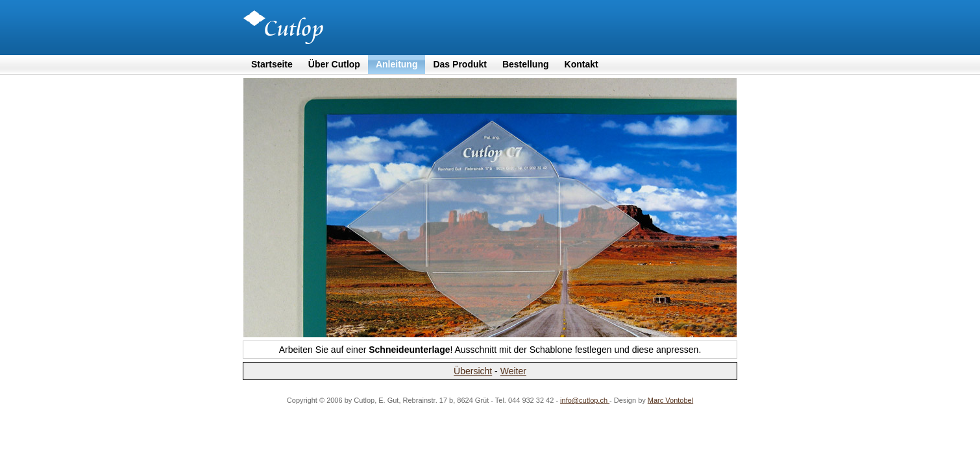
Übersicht (473, 371)
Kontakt (582, 64)
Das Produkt (459, 64)
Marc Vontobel (670, 400)
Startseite (272, 64)
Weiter (513, 371)
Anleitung (397, 64)
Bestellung (526, 64)
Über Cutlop (334, 64)
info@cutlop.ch (585, 400)
